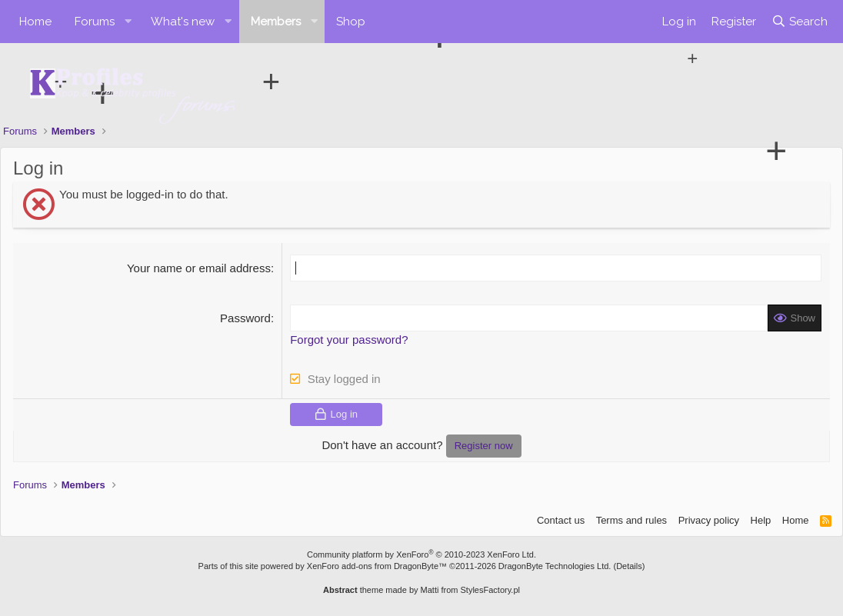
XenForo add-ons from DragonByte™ (377, 566)
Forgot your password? (349, 340)
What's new (183, 22)
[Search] (800, 22)
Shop (351, 22)
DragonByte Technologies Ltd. (555, 566)
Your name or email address (199, 268)
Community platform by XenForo (421, 554)
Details (629, 566)
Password (245, 318)
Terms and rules (631, 520)
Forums (95, 22)
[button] (128, 22)
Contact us (561, 520)
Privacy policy (709, 520)
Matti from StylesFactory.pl (470, 590)
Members (276, 22)
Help (761, 520)
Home (35, 22)
